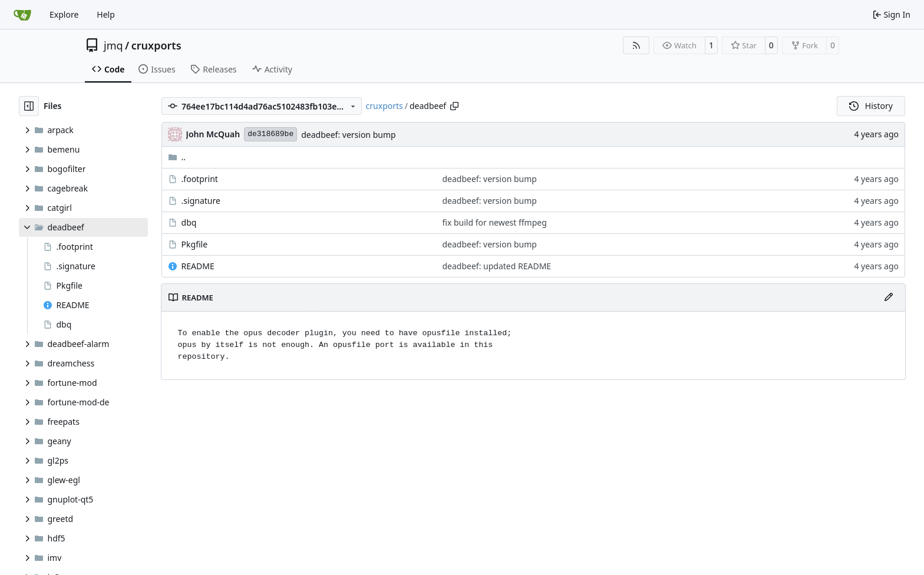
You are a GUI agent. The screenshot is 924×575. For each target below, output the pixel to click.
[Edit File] (889, 298)
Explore (64, 14)
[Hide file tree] (29, 106)
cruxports (156, 45)
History (871, 106)
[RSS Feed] (636, 45)
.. (177, 157)
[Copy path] (454, 106)
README (198, 266)
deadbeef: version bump (348, 135)
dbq (189, 222)
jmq (113, 45)
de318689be (270, 134)
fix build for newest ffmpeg (495, 222)
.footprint (200, 179)
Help (106, 14)
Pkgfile (195, 244)
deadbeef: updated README (497, 266)
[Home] (22, 15)
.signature (201, 201)
